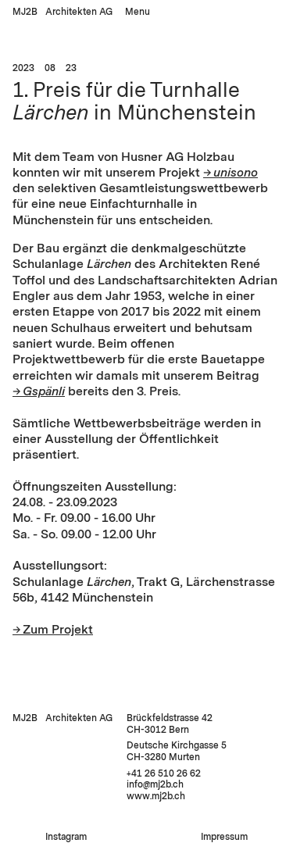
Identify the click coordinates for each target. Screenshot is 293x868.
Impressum (224, 837)
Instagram (66, 837)
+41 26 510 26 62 (164, 773)
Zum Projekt (58, 629)
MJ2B (25, 12)
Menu (138, 12)
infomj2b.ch (155, 784)
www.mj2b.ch (156, 796)
